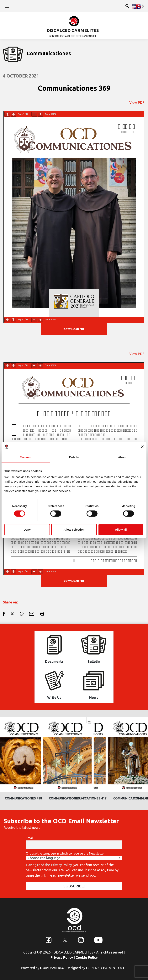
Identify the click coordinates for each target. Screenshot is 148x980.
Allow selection (74, 530)
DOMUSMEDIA (52, 968)
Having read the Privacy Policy (49, 865)
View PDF (137, 102)
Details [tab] (74, 457)
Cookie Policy (87, 957)
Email (30, 838)
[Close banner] (142, 447)
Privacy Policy (62, 957)
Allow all (121, 530)
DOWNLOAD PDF (74, 329)
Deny (27, 530)
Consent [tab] (26, 457)
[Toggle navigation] (7, 6)
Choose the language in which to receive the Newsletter (65, 853)
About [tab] (122, 457)
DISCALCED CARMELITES (73, 30)
